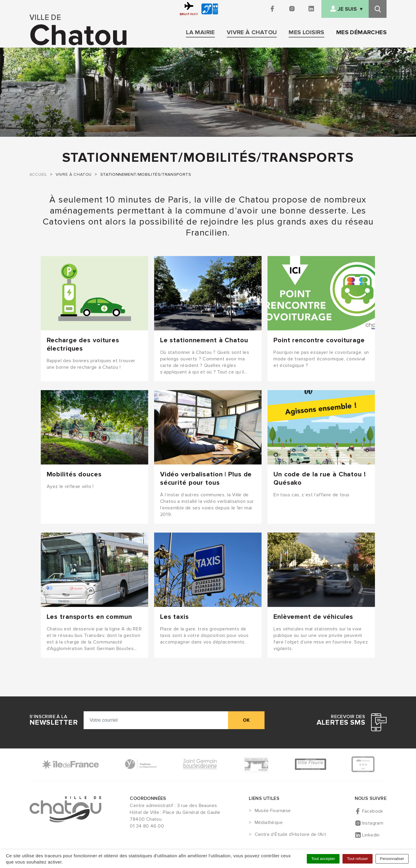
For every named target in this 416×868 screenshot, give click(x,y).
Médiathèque (269, 823)
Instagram (373, 823)
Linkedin (371, 835)
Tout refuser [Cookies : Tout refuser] (357, 859)
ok (246, 720)
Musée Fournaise (273, 811)
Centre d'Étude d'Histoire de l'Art (291, 835)
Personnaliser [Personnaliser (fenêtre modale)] (392, 859)
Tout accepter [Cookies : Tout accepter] (323, 859)
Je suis (347, 9)
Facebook (373, 811)
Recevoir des (341, 720)
